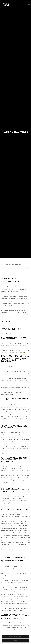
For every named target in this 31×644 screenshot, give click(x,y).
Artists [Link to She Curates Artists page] (7, 264)
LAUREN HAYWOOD (16, 132)
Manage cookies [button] (15, 635)
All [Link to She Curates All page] (2, 264)
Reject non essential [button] (15, 639)
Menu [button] (29, 5)
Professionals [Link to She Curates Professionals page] (16, 264)
